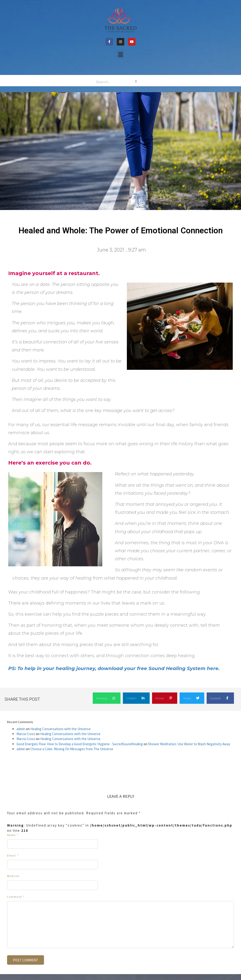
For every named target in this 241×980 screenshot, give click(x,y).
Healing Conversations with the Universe (60, 729)
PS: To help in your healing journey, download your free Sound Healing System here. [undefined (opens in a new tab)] (114, 668)
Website (13, 876)
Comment (16, 897)
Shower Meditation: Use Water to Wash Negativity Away (189, 744)
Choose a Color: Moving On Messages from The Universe (72, 749)
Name (13, 835)
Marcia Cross (26, 734)
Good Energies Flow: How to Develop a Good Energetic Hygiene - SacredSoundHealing (80, 744)
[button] (120, 54)
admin (21, 729)
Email (13, 855)
